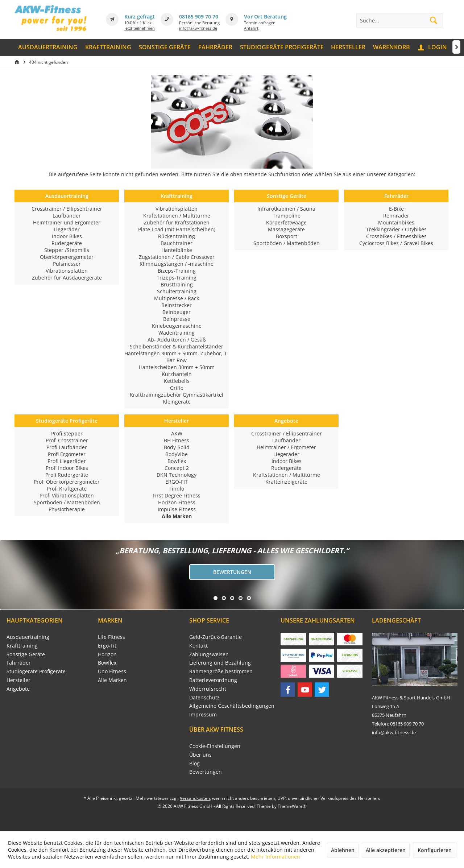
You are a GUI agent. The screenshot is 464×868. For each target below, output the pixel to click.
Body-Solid (177, 447)
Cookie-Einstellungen (215, 746)
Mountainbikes (396, 222)
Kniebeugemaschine (177, 326)
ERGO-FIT (177, 482)
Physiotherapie (67, 509)
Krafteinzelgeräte (286, 482)
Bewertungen (232, 572)
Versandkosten (195, 798)
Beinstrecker (177, 305)
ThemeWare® (292, 806)
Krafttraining (177, 196)
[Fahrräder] (215, 47)
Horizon (107, 654)
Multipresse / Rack (177, 298)
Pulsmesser (67, 264)
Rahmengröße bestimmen (221, 671)
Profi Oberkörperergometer (67, 482)
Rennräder (396, 216)
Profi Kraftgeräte (67, 489)
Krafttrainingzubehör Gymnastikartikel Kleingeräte (177, 398)
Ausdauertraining (67, 196)
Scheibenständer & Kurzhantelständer (177, 346)
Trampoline (287, 216)
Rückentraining (177, 236)
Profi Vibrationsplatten (67, 495)
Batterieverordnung (213, 680)
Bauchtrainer (177, 243)
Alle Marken (112, 680)
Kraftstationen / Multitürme (177, 216)
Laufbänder (67, 216)
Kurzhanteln (177, 374)
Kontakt (198, 646)
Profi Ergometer (67, 454)
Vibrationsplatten (67, 271)
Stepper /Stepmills (67, 250)
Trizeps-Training (177, 278)
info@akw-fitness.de (198, 28)
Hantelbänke (177, 250)
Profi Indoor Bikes (67, 468)
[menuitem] (48, 47)
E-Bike (396, 209)
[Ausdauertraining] (48, 47)
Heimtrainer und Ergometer (67, 222)
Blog (194, 763)
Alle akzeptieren (386, 850)
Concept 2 (177, 468)
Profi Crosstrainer (67, 440)
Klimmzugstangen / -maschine (177, 264)
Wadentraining (177, 333)
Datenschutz (204, 697)
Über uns (200, 755)
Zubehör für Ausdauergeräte (67, 278)
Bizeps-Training (177, 271)
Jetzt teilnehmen (140, 28)
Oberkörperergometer (67, 257)
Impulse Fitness (177, 509)
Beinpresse (177, 319)
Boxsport (287, 236)
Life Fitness (111, 637)
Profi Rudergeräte (67, 475)
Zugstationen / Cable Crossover (177, 257)
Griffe (177, 388)
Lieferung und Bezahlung (220, 663)
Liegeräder (67, 229)
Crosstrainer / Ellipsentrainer (67, 209)
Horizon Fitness (177, 502)
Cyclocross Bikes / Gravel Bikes (396, 243)
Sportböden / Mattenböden (287, 243)
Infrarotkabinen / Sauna (286, 209)
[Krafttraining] (108, 47)
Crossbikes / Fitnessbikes (396, 236)
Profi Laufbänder (67, 447)
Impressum (203, 714)
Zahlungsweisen (209, 654)
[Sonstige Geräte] (165, 47)
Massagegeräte (286, 229)
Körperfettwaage (286, 222)
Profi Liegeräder (67, 461)
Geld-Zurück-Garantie (216, 637)
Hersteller (177, 421)
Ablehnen (343, 850)
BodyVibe (177, 454)
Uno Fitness (112, 671)
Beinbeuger (177, 312)
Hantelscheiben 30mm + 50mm (177, 367)
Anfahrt (251, 28)
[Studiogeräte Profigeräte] (282, 47)
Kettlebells (177, 381)
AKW (177, 433)
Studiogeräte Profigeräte (67, 421)
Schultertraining (177, 291)
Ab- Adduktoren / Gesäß (177, 340)
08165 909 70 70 (199, 16)
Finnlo (177, 489)
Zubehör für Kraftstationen (177, 222)
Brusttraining (177, 284)
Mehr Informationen (275, 857)
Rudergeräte (67, 243)
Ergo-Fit (107, 646)
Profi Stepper (67, 433)
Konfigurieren (435, 850)
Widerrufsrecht (208, 689)
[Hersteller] (348, 47)
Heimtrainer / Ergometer (286, 447)
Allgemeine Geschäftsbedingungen (232, 706)
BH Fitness (177, 440)
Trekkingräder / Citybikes (396, 229)
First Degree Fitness (177, 495)
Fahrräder (396, 196)
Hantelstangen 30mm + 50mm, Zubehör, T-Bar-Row (177, 357)
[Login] (433, 47)
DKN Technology (177, 475)
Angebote (286, 421)
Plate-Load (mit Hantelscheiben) (177, 229)
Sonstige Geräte (287, 196)
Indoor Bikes (67, 236)
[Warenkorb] (392, 47)
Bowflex (177, 461)
